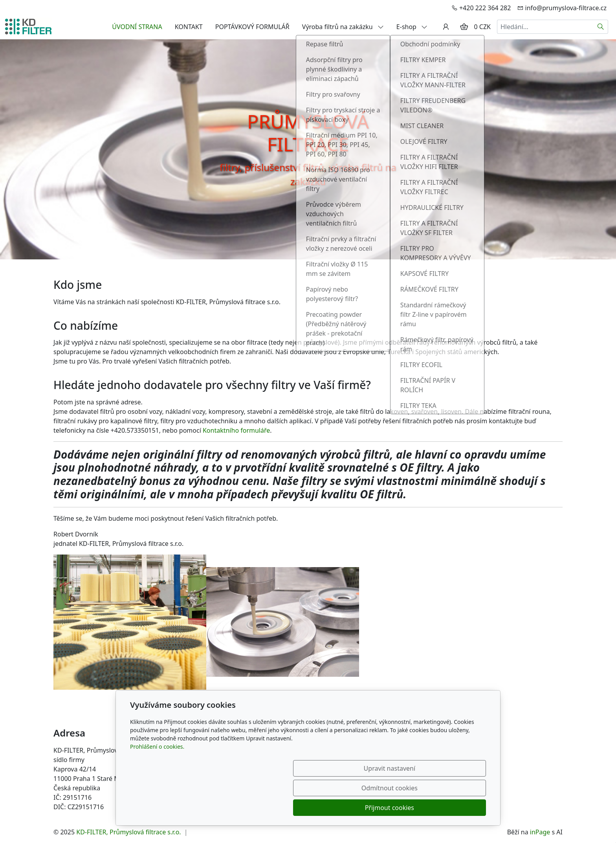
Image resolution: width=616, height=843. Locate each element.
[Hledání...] (545, 27)
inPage (540, 832)
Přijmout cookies (448, 808)
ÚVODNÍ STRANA (137, 27)
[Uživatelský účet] (446, 27)
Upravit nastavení (291, 808)
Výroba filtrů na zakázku (343, 27)
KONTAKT (189, 27)
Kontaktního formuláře (236, 430)
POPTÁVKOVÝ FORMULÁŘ (252, 27)
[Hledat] (601, 27)
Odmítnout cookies (370, 808)
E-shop (412, 27)
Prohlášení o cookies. (157, 786)
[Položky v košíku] (464, 27)
